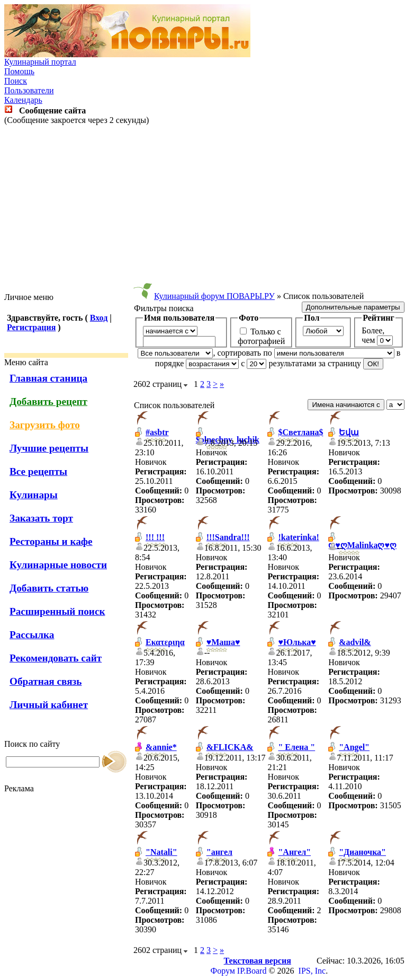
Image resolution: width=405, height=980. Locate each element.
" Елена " (296, 747)
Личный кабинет (49, 705)
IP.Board (252, 971)
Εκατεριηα (165, 642)
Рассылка (32, 635)
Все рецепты (38, 471)
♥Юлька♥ (297, 642)
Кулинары (34, 495)
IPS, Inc (312, 971)
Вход (99, 318)
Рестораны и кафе (51, 541)
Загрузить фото (45, 425)
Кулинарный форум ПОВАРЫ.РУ (214, 296)
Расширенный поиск (57, 611)
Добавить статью (49, 588)
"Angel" (354, 747)
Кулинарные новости (58, 565)
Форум (223, 971)
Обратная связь (46, 681)
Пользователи (29, 90)
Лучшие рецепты (49, 448)
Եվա (349, 432)
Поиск (16, 81)
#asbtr (157, 432)
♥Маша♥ (223, 642)
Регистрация (31, 327)
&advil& (355, 642)
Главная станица (48, 378)
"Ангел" (294, 852)
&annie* (161, 747)
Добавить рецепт (48, 401)
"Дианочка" (362, 852)
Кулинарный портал (40, 62)
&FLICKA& (230, 747)
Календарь (23, 100)
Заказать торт (41, 518)
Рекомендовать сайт (56, 658)
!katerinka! (298, 537)
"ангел (219, 852)
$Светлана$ (300, 432)
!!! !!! (155, 537)
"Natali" (161, 852)
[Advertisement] (203, 209)
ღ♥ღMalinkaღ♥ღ (362, 545)
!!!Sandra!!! (228, 537)
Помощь (19, 71)
